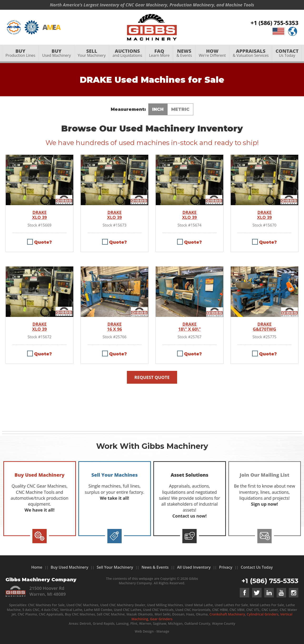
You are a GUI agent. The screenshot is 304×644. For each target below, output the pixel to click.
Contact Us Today (257, 567)
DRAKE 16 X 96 (115, 327)
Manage (163, 631)
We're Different (212, 54)
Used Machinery (57, 54)
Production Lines (20, 54)
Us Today (287, 54)
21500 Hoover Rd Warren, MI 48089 (47, 591)
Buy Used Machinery (70, 567)
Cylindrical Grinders (263, 614)
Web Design (144, 631)
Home (37, 567)
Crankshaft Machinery (227, 614)
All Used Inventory (194, 567)
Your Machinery (92, 54)
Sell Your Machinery (115, 567)
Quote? (43, 242)
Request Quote (152, 377)
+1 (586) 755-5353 (274, 23)
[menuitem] (20, 54)
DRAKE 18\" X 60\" (189, 327)
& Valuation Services (251, 54)
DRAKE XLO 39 (40, 215)
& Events (184, 54)
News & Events (155, 567)
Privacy (226, 567)
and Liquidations (127, 54)
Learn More (159, 54)
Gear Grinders (161, 619)
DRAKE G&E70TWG (264, 327)
